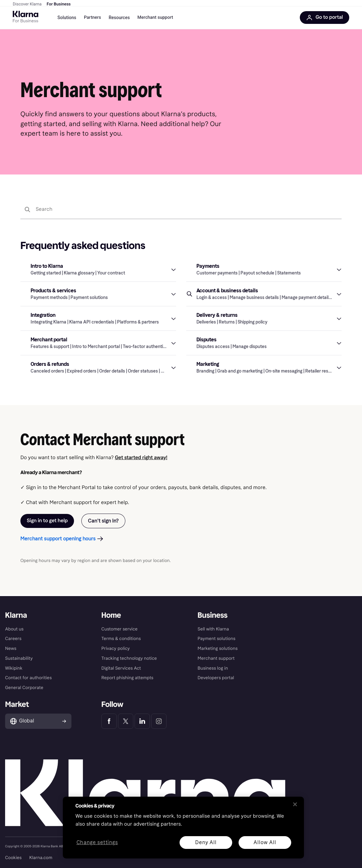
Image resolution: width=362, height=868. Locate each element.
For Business (59, 4)
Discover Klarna (27, 4)
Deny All (206, 842)
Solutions (67, 19)
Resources (119, 19)
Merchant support (155, 19)
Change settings (97, 843)
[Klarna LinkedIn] (142, 721)
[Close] (295, 804)
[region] (183, 828)
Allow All (265, 842)
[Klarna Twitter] (126, 721)
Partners (92, 19)
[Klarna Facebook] (109, 721)
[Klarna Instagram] (159, 721)
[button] (98, 271)
